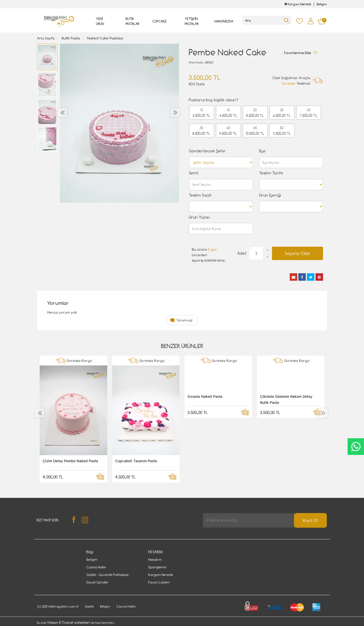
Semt (194, 173)
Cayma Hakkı (96, 567)
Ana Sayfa (46, 38)
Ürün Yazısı (199, 217)
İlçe (262, 151)
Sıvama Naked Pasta (205, 396)
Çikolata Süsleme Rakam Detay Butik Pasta (286, 399)
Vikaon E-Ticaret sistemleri (69, 623)
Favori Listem (159, 582)
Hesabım (155, 560)
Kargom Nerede (298, 4)
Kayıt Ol (310, 520)
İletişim (322, 4)
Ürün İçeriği (270, 195)
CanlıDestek (356, 447)
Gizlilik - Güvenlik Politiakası (108, 575)
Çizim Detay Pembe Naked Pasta (70, 461)
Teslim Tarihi (271, 173)
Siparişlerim (157, 567)
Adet (242, 253)
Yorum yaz (185, 320)
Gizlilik (89, 606)
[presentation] (63, 112)
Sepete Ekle (298, 253)
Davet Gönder (97, 582)
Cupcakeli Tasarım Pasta (136, 461)
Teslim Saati (200, 195)
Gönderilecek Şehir (207, 151)
